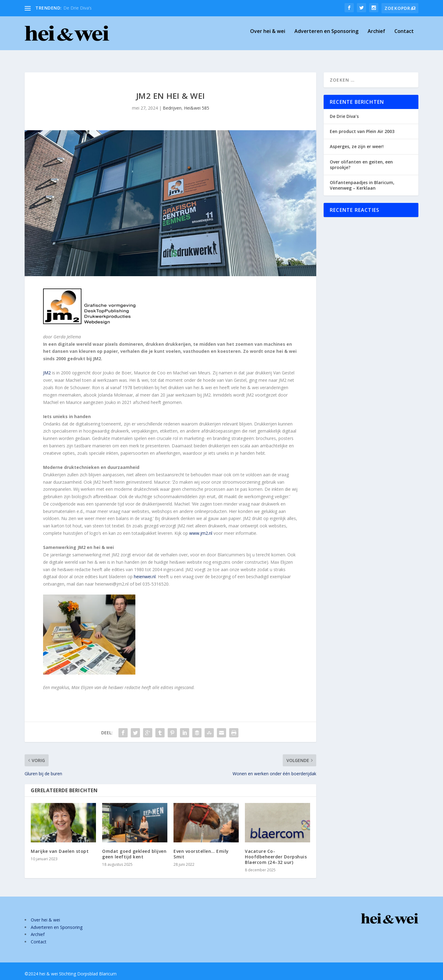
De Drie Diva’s (78, 8)
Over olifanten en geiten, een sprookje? (361, 159)
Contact (404, 36)
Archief (376, 36)
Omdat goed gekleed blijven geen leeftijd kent (134, 848)
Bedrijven (172, 102)
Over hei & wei (268, 36)
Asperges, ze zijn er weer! (357, 141)
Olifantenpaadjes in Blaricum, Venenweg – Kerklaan (362, 180)
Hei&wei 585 (197, 102)
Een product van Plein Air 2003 (362, 126)
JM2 (47, 367)
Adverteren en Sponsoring (326, 36)
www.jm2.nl (201, 528)
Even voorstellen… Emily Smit (201, 848)
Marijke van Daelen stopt (60, 846)
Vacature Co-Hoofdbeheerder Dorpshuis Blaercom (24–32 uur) (276, 851)
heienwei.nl (145, 571)
